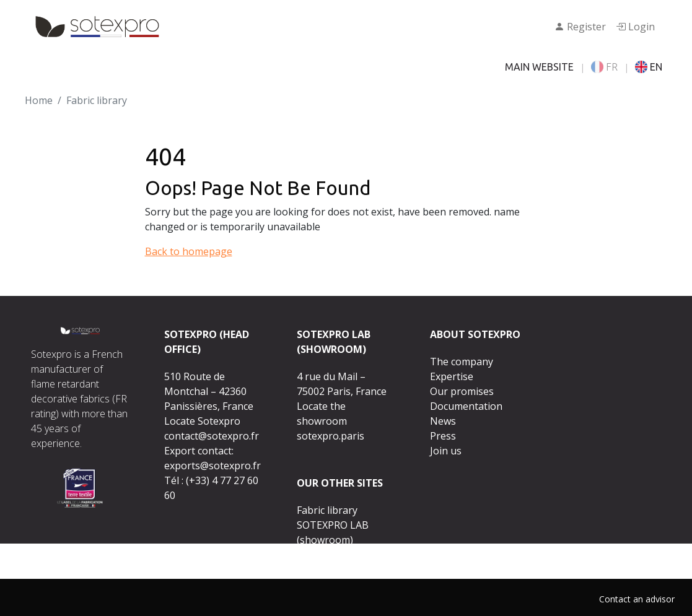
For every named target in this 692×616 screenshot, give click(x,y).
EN (649, 67)
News (443, 421)
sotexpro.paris (331, 436)
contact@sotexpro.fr (212, 436)
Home (39, 100)
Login (635, 27)
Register (580, 27)
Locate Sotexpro (202, 421)
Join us (446, 451)
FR (604, 67)
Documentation (466, 406)
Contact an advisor (637, 599)
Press (443, 436)
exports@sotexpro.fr (212, 466)
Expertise (452, 376)
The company (462, 362)
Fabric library (327, 510)
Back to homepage (189, 251)
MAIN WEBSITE (539, 67)
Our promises (462, 391)
